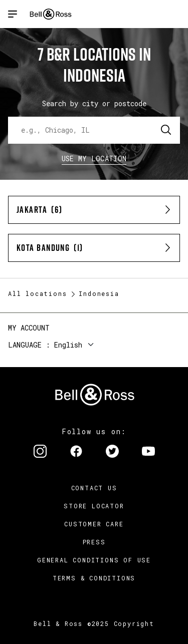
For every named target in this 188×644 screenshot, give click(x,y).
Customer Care (94, 524)
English (68, 345)
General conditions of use (94, 560)
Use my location (94, 158)
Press (94, 542)
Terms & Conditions (94, 578)
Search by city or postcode (94, 103)
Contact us (94, 488)
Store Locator (94, 506)
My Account (29, 328)
